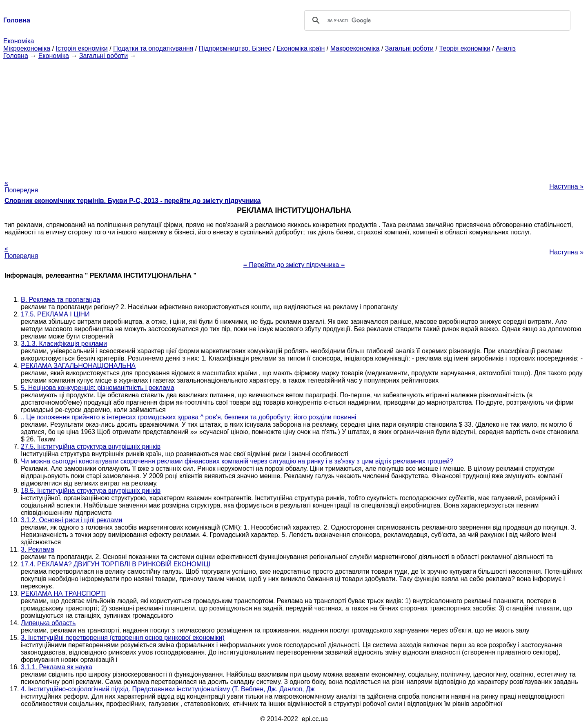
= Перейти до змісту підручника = (294, 265)
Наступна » (566, 186)
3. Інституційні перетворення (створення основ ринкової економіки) (123, 638)
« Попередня (21, 186)
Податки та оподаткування (153, 48)
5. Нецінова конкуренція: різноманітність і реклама (98, 388)
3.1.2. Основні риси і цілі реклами (71, 520)
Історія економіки (82, 48)
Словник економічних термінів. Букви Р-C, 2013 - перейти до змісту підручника (133, 201)
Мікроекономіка (27, 48)
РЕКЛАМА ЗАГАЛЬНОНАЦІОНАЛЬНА (78, 366)
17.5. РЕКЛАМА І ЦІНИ (55, 314)
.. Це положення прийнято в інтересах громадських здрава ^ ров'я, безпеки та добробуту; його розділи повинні (188, 417)
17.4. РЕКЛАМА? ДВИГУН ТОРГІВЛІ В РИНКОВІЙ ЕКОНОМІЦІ (116, 564)
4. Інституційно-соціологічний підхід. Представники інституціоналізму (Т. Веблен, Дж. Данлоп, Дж (168, 689)
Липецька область (48, 623)
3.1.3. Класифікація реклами (64, 344)
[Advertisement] (294, 117)
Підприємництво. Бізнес (235, 48)
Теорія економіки (464, 48)
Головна (16, 56)
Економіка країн (301, 48)
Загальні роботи (409, 48)
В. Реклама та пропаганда (60, 300)
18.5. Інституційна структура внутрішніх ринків (91, 491)
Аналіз (506, 48)
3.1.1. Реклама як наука (57, 667)
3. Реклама (38, 549)
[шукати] (436, 20)
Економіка (19, 41)
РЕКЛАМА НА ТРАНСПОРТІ (63, 593)
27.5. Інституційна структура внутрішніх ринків (91, 447)
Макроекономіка (355, 48)
